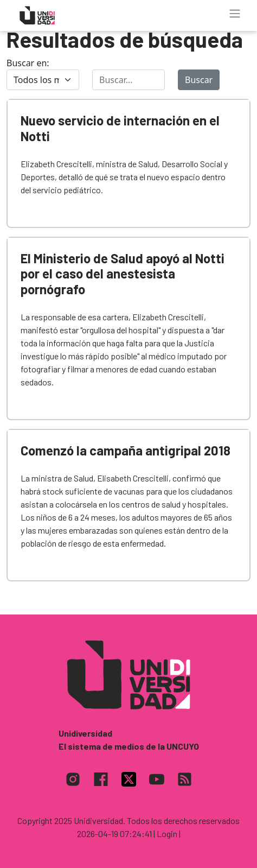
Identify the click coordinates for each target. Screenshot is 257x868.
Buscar (199, 80)
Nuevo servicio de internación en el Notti (120, 128)
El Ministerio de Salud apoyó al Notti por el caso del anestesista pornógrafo (123, 274)
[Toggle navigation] (235, 14)
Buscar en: (28, 63)
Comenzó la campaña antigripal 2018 (126, 450)
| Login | (167, 834)
